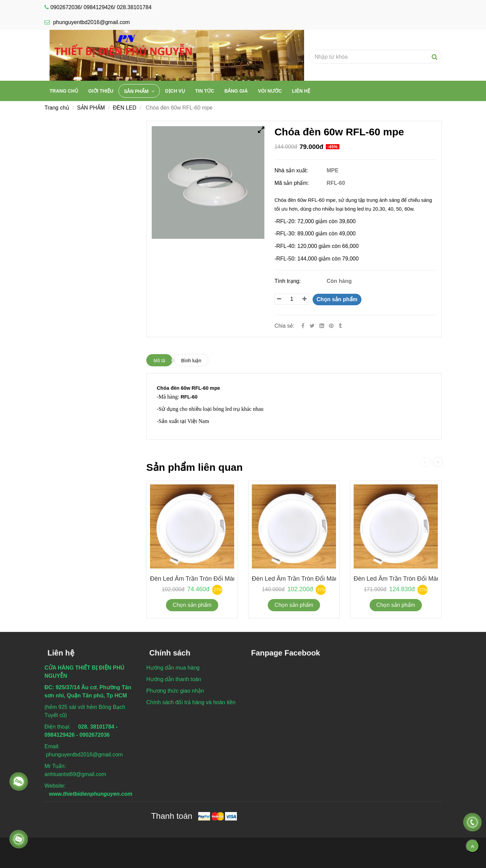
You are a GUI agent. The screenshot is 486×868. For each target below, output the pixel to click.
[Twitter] (312, 326)
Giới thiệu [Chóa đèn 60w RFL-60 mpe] (101, 91)
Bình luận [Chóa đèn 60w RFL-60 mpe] (191, 361)
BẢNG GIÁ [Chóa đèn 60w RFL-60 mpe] (236, 91)
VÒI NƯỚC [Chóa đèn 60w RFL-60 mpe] (270, 91)
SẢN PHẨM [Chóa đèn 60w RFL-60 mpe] (137, 91)
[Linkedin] (322, 326)
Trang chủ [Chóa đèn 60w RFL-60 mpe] (64, 91)
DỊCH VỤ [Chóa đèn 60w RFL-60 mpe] (175, 91)
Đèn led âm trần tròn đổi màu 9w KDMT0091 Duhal (325, 579)
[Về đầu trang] (472, 846)
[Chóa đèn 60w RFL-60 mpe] (332, 326)
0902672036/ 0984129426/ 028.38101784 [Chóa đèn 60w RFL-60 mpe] (101, 7)
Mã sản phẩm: (293, 183)
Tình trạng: (288, 281)
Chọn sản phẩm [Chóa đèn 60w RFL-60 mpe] (337, 299)
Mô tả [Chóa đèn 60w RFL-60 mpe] (159, 361)
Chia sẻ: (285, 326)
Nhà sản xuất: (292, 170)
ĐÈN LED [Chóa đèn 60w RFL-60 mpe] (124, 108)
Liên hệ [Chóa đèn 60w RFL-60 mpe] (301, 91)
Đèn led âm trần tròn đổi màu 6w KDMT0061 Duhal (223, 579)
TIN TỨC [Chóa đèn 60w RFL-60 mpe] (205, 91)
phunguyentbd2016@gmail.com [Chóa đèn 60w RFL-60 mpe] (87, 22)
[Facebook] (303, 326)
